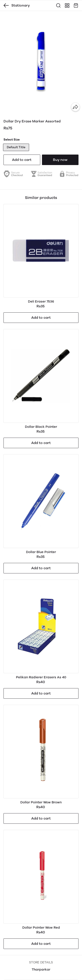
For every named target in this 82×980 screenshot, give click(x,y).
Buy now (60, 160)
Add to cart (22, 160)
